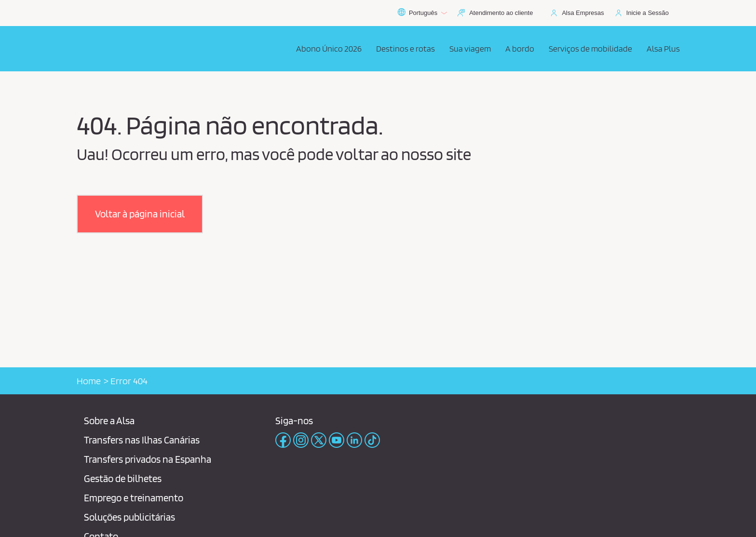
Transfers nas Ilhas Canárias (142, 440)
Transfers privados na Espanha (148, 459)
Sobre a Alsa (109, 421)
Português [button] (422, 13)
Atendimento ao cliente (501, 13)
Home (89, 381)
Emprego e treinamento (134, 498)
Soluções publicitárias (129, 517)
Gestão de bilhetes (123, 478)
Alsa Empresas (583, 13)
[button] (140, 214)
